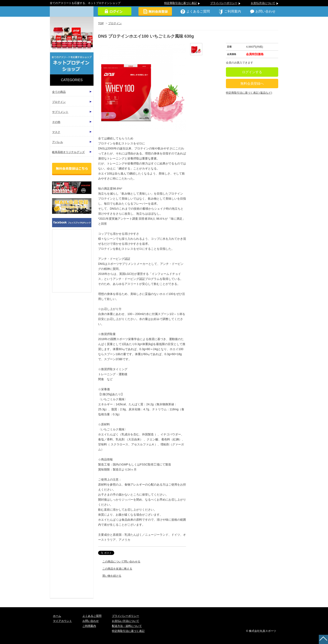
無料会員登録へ (252, 84)
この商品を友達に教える (117, 569)
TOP (101, 23)
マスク (56, 132)
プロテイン (115, 23)
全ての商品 (59, 92)
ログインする (252, 72)
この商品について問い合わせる (121, 562)
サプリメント (60, 112)
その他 (56, 122)
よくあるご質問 (198, 11)
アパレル (58, 142)
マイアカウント (62, 621)
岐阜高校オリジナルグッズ (68, 152)
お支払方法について (263, 3)
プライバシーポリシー (224, 3)
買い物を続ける (112, 576)
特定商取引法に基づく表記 (181, 3)
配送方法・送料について (127, 626)
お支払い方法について (126, 621)
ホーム (57, 616)
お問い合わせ (265, 11)
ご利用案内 (233, 11)
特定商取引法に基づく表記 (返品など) (249, 93)
